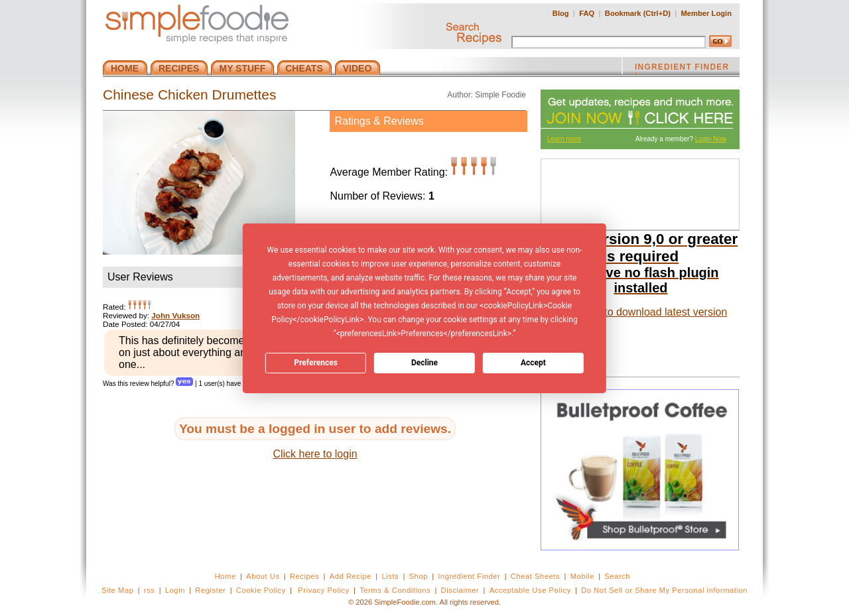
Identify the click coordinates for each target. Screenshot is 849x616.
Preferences (316, 363)
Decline (424, 363)
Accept (533, 363)
